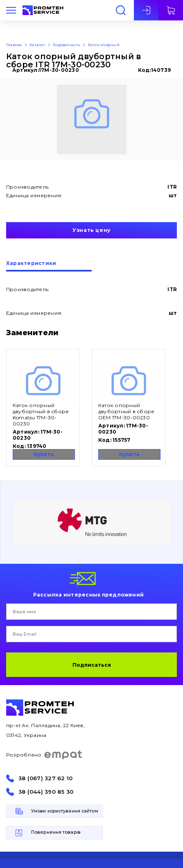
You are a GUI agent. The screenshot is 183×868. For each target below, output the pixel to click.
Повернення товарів (56, 832)
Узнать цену (91, 230)
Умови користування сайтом (65, 811)
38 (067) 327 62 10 (45, 778)
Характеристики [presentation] (31, 264)
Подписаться (92, 665)
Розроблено (44, 755)
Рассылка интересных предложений (88, 594)
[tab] (49, 266)
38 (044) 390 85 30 (46, 792)
